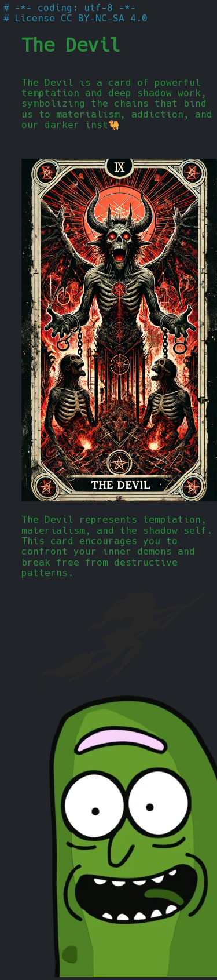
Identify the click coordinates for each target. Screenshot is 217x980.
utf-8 (98, 8)
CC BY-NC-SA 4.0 (104, 18)
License (35, 18)
